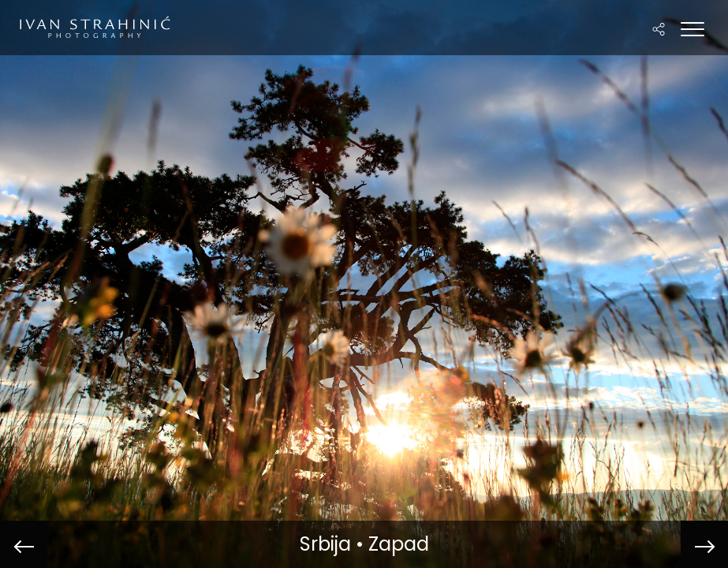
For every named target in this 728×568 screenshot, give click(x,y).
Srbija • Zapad (364, 544)
